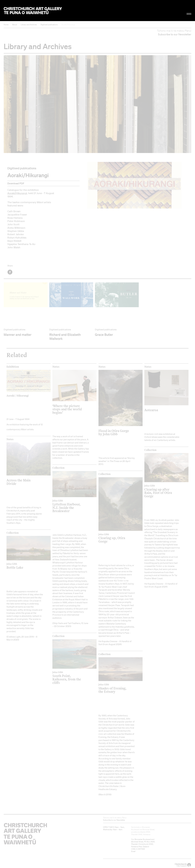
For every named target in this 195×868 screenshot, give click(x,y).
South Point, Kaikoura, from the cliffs (69, 678)
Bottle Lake (23, 566)
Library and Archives (29, 25)
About (15, 25)
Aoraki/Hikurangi (68, 25)
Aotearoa (151, 410)
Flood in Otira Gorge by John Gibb (114, 432)
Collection (58, 468)
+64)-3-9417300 (138, 849)
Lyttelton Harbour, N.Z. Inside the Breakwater (69, 506)
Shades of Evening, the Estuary (115, 688)
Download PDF (16, 183)
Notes (56, 367)
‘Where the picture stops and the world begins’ (67, 409)
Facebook (10, 272)
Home (6, 25)
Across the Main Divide (19, 482)
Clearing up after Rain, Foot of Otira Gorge (161, 491)
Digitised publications (49, 25)
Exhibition (13, 367)
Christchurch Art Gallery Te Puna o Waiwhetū (33, 11)
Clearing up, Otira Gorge (115, 538)
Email (133, 851)
